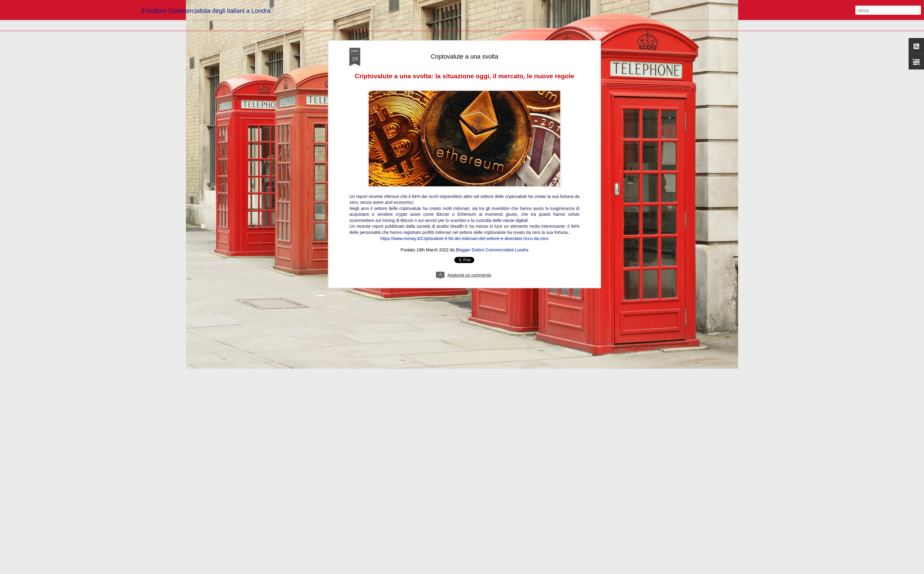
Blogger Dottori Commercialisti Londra (492, 77)
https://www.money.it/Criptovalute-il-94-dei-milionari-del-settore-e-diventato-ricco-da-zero (464, 65)
